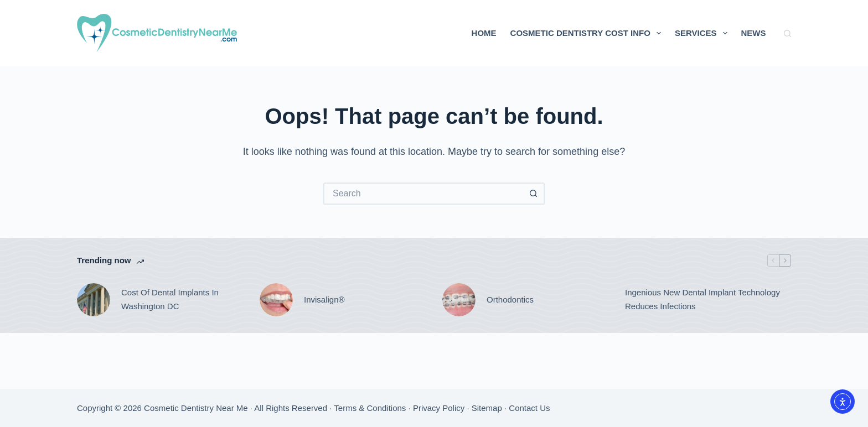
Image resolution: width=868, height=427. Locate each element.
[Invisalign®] (276, 300)
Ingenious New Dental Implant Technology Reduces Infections (702, 299)
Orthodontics (510, 300)
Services (703, 33)
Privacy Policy (439, 408)
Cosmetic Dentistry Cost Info (588, 33)
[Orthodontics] (459, 300)
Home (484, 33)
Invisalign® (324, 300)
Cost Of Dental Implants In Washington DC (170, 299)
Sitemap (487, 408)
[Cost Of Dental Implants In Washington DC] (94, 300)
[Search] (787, 33)
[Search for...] (423, 194)
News (754, 33)
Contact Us (529, 408)
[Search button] (534, 194)
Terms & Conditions (370, 408)
